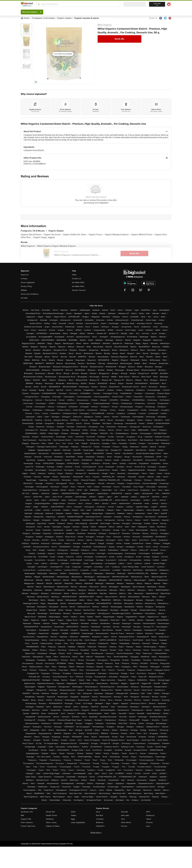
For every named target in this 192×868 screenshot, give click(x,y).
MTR (148, 812)
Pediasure (150, 815)
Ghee (73, 812)
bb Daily (24, 298)
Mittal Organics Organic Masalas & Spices (56, 246)
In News (24, 279)
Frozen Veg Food (28, 826)
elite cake (125, 815)
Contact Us (77, 279)
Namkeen (50, 819)
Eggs (73, 819)
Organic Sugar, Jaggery (44, 237)
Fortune (149, 822)
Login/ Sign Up (157, 4)
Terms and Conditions (30, 294)
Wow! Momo (126, 822)
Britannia (100, 822)
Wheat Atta (50, 812)
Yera (123, 819)
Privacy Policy (26, 286)
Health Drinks (51, 815)
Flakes (74, 815)
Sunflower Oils (27, 812)
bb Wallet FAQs (78, 282)
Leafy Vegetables (78, 822)
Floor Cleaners (27, 822)
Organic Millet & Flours (142, 235)
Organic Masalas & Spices (117, 235)
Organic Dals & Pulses (32, 235)
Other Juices (51, 822)
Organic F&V (26, 819)
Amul (98, 812)
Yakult (149, 819)
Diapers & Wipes (53, 826)
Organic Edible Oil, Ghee (75, 235)
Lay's (148, 826)
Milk (22, 815)
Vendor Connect (79, 290)
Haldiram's (100, 826)
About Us (25, 275)
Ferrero (124, 826)
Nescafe (124, 812)
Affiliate (24, 290)
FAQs (74, 275)
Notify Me (119, 39)
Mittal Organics (105, 25)
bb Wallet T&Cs (78, 286)
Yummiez (100, 819)
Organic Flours (96, 235)
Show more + (96, 832)
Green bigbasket (28, 282)
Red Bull (99, 815)
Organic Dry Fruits (53, 235)
